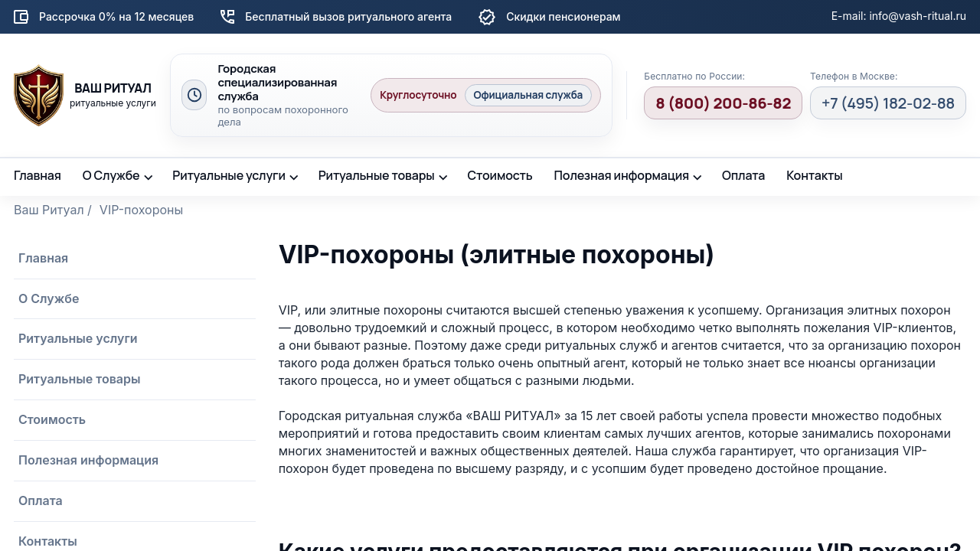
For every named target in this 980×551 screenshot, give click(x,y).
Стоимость (500, 175)
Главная (38, 175)
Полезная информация (622, 175)
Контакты (814, 175)
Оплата (743, 175)
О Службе (111, 175)
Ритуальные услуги (229, 175)
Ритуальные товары (377, 175)
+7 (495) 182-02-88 (888, 103)
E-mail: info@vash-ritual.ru (899, 16)
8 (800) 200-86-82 (723, 103)
